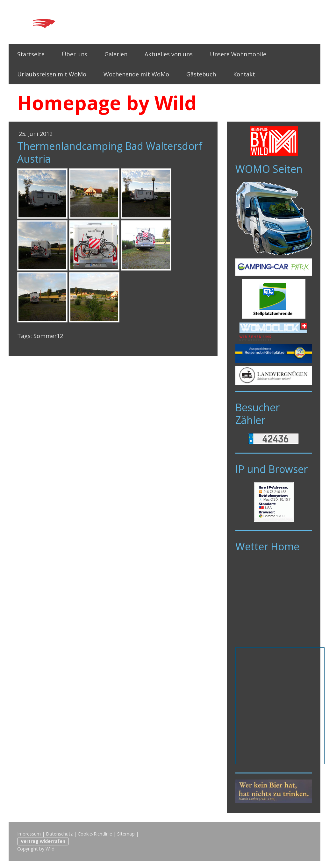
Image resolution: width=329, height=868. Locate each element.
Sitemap (126, 834)
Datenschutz (59, 834)
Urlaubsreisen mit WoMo (52, 74)
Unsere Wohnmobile (238, 54)
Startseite (31, 54)
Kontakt (244, 74)
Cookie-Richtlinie (95, 834)
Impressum (29, 834)
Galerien (116, 54)
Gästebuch (201, 74)
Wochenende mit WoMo (136, 74)
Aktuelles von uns (169, 54)
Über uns (75, 54)
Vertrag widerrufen (43, 841)
